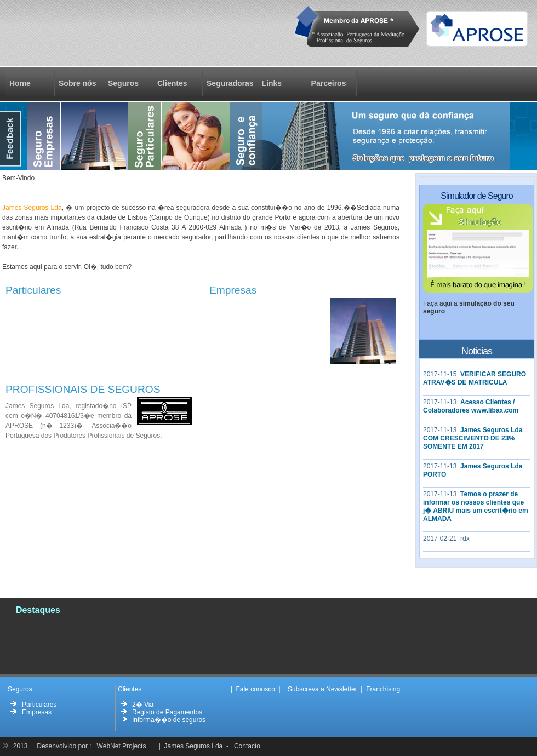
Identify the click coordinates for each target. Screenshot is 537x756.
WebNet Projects (122, 746)
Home (26, 83)
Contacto (247, 746)
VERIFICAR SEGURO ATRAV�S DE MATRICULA (475, 378)
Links (272, 83)
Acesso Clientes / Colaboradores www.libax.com (471, 406)
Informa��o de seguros (169, 720)
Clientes (172, 83)
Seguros (123, 83)
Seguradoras (230, 83)
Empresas (37, 712)
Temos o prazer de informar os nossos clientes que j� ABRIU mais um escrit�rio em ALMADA (476, 506)
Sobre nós (77, 83)
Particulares (39, 705)
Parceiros (329, 83)
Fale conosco (255, 689)
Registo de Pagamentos (167, 712)
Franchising (383, 689)
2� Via (143, 705)
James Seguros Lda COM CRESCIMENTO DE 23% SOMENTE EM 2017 (473, 438)
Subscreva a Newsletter (322, 689)
